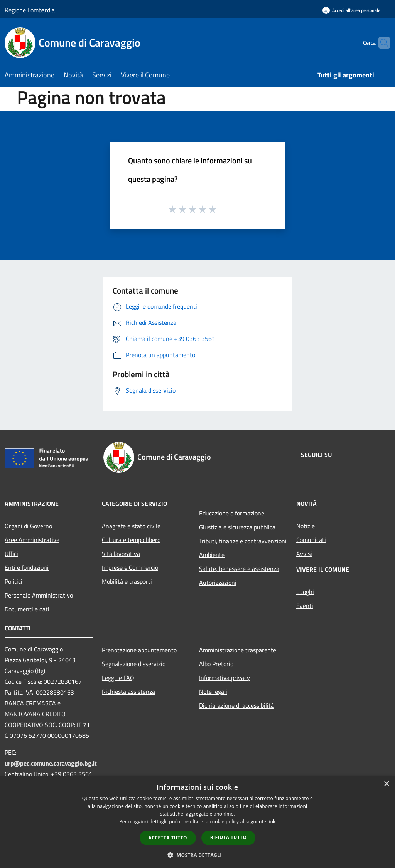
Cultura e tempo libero (131, 540)
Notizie (306, 526)
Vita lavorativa (121, 554)
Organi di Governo (28, 526)
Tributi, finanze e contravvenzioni (243, 541)
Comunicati (311, 540)
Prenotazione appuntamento (139, 650)
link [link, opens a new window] (272, 822)
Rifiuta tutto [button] (229, 837)
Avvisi (304, 554)
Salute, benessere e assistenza (239, 569)
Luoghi (305, 592)
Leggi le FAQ (118, 678)
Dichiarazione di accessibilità (236, 705)
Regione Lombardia (30, 10)
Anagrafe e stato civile (131, 526)
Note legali (213, 692)
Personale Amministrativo (39, 595)
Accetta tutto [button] (168, 838)
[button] (197, 855)
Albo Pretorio (216, 664)
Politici (14, 581)
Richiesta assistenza (128, 692)
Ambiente (212, 555)
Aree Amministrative (32, 540)
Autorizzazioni (218, 583)
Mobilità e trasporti (127, 581)
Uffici (11, 554)
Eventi (305, 606)
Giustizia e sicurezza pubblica (237, 527)
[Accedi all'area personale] (351, 10)
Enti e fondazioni (27, 567)
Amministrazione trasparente (238, 650)
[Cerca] (381, 43)
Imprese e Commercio (130, 567)
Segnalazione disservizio (134, 664)
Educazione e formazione (232, 513)
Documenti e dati (27, 609)
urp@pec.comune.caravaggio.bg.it (51, 763)
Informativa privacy (225, 678)
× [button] (386, 784)
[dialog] (197, 822)
